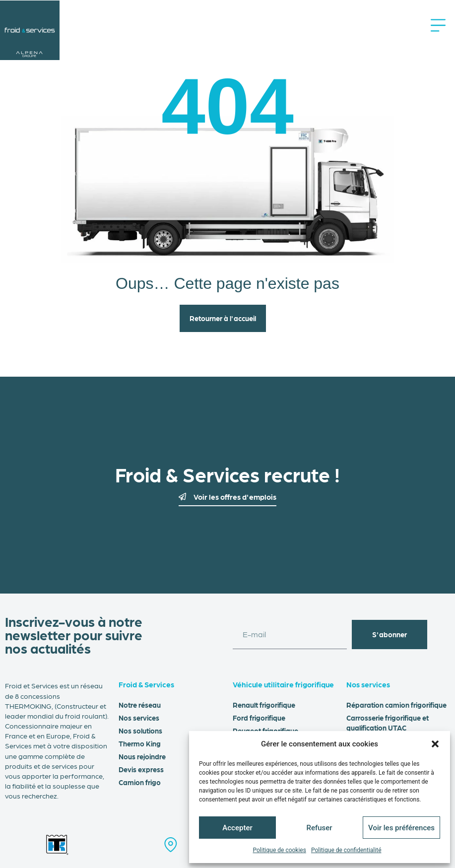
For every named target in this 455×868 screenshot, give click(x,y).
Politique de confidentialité (346, 850)
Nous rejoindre (142, 756)
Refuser (319, 828)
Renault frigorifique (264, 705)
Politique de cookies (280, 850)
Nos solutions (140, 731)
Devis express (141, 769)
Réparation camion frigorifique (396, 705)
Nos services (139, 718)
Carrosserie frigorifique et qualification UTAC (388, 723)
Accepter (237, 828)
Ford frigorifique (259, 718)
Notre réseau (140, 705)
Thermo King (140, 743)
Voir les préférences (401, 828)
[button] (435, 744)
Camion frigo (140, 782)
